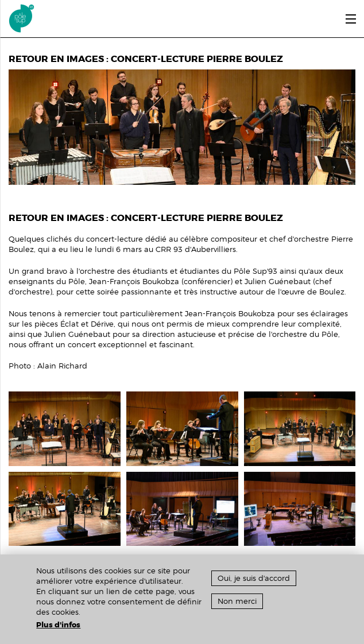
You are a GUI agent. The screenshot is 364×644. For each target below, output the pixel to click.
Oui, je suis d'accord (254, 578)
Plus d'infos (58, 625)
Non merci (237, 601)
